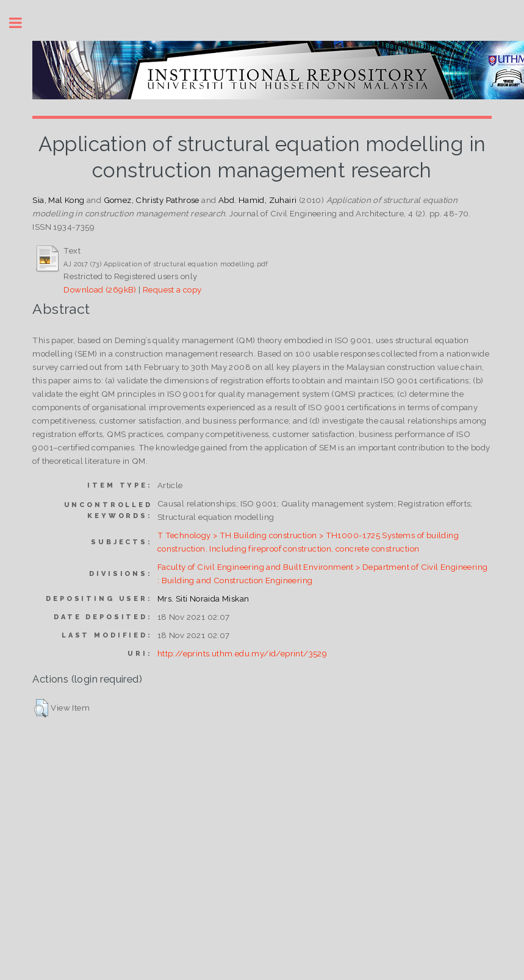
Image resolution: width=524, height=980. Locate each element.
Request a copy (172, 289)
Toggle (22, 23)
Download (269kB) (100, 289)
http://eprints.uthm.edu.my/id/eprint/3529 (242, 653)
